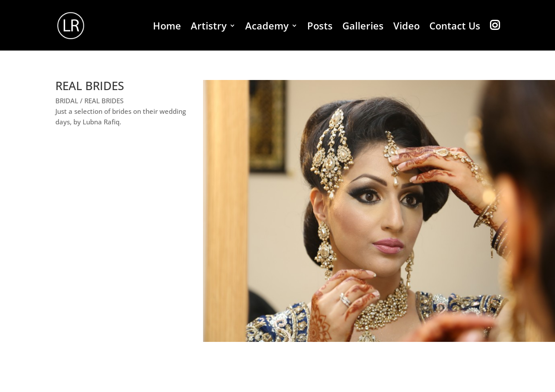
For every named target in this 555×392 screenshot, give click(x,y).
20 (354, 324)
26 (398, 324)
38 (488, 324)
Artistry (209, 27)
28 (413, 324)
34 (458, 324)
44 (533, 324)
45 (540, 324)
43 (525, 324)
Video (406, 27)
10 (279, 324)
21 (361, 324)
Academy (267, 27)
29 (421, 324)
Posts (320, 27)
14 (309, 324)
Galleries (363, 27)
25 (391, 324)
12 (294, 324)
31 (436, 324)
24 (383, 324)
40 (503, 324)
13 (301, 324)
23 (376, 324)
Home (167, 27)
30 (428, 324)
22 (368, 324)
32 (443, 324)
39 (495, 324)
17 (331, 324)
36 (473, 324)
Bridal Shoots (476, 385)
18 (339, 324)
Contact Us (455, 27)
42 (518, 324)
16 (324, 324)
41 (510, 324)
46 (548, 324)
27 (406, 324)
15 (316, 324)
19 (346, 324)
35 (466, 324)
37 (481, 324)
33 (451, 324)
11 (286, 324)
